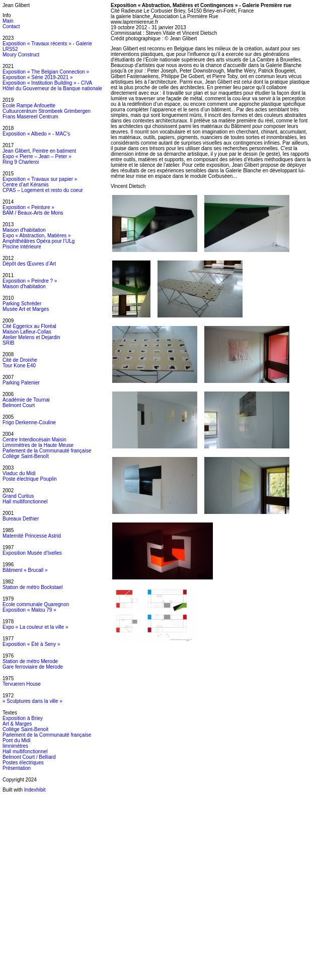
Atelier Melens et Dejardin (31, 337)
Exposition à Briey (23, 718)
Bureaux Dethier (21, 519)
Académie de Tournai (26, 400)
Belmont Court (19, 405)
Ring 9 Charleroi (21, 162)
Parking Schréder (22, 304)
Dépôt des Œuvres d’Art (29, 264)
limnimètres (15, 746)
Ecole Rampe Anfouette (29, 106)
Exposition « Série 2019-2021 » (38, 77)
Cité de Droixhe (20, 360)
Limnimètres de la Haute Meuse (38, 445)
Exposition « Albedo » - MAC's (36, 134)
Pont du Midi (17, 740)
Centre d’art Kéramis (26, 185)
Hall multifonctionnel (25, 502)
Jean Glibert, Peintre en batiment (39, 151)
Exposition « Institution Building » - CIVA (47, 83)
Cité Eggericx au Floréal (29, 326)
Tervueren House (22, 684)
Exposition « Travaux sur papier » (40, 179)
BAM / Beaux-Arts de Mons (33, 213)
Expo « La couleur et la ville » (35, 627)
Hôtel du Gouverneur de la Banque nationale (52, 88)
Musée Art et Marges (26, 309)
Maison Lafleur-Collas (27, 332)
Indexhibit (35, 790)
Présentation (17, 768)
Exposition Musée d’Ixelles (32, 553)
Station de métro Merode (30, 661)
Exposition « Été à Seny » (31, 644)
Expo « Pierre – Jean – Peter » (37, 156)
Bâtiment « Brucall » (25, 570)
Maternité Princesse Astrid (32, 536)
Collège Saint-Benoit (25, 729)
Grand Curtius (18, 496)
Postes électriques (23, 763)
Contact (11, 26)
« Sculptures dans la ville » (32, 701)
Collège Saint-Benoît (26, 456)
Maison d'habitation (24, 230)
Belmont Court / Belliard (29, 757)
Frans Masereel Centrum (30, 117)
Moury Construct (21, 55)
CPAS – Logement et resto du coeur (43, 190)
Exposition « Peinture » (28, 207)
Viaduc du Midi (19, 473)
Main (8, 21)
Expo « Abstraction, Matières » (37, 236)
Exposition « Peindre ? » (30, 281)
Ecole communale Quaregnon (36, 604)
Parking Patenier (21, 383)
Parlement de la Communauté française (47, 451)
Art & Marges (17, 724)
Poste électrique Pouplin (30, 479)
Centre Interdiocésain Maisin (34, 440)
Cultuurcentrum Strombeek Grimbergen (47, 111)
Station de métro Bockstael (33, 587)
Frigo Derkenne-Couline (29, 422)
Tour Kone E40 (19, 366)
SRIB (8, 343)
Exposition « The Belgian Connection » (46, 72)
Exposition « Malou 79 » (29, 610)
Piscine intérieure (22, 247)
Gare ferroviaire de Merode (33, 667)
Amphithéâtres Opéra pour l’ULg (38, 241)
